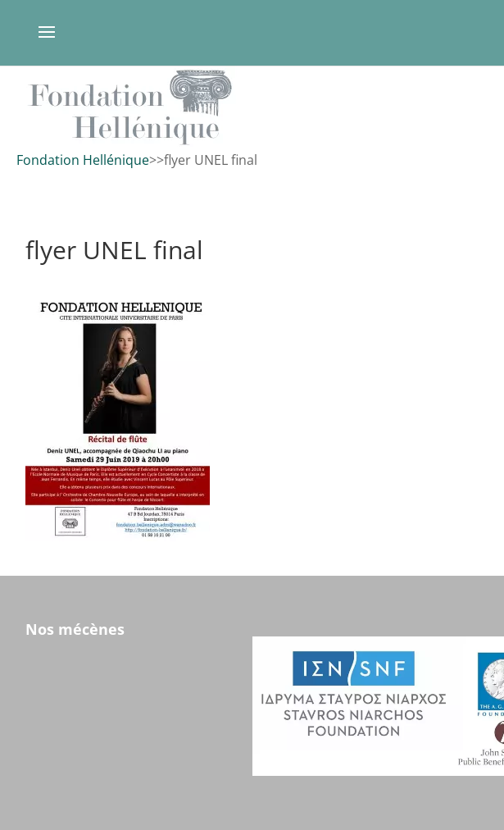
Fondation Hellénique (83, 160)
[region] (252, 107)
